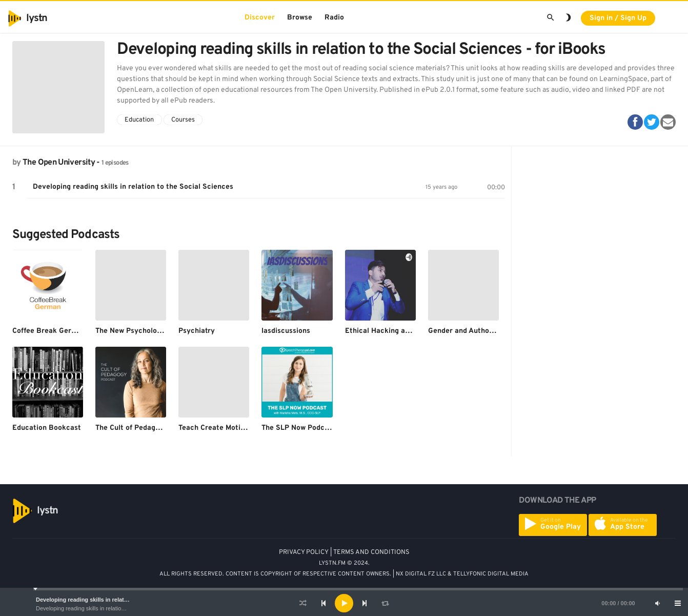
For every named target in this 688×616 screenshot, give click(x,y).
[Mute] (657, 603)
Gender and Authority (465, 331)
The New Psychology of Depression (155, 331)
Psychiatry (197, 331)
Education (139, 120)
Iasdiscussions (286, 331)
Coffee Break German (49, 331)
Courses (183, 120)
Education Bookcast (47, 428)
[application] (344, 603)
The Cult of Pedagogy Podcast (146, 428)
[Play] (344, 603)
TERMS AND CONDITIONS (371, 552)
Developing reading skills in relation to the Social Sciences (115, 600)
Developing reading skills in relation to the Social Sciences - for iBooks (124, 608)
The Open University (59, 163)
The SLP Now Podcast (298, 428)
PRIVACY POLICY (304, 552)
